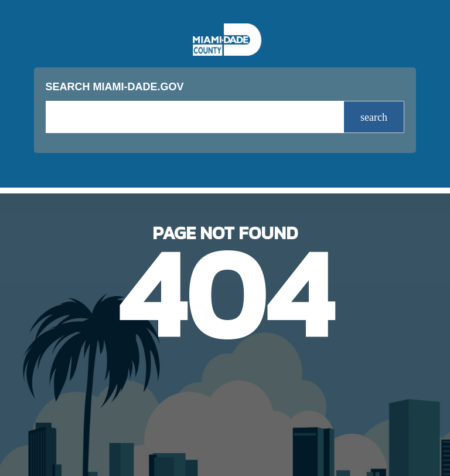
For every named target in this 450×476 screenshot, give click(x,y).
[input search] (195, 117)
